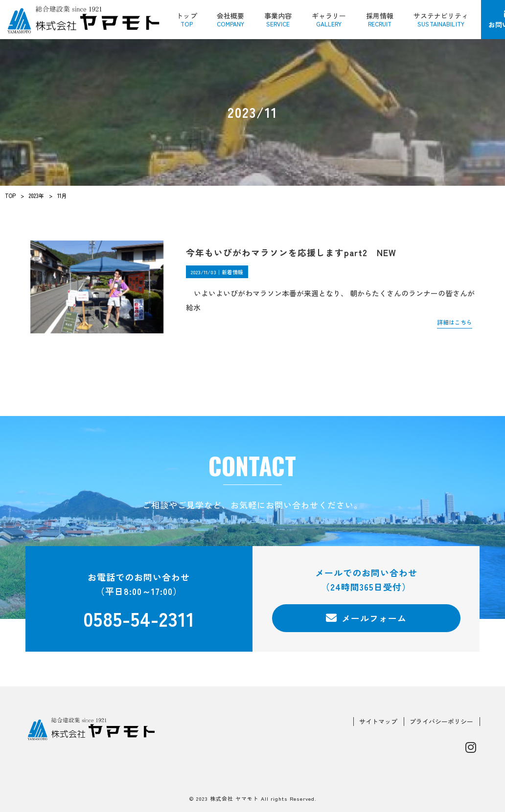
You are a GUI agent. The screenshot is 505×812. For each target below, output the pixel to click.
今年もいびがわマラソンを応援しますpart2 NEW (291, 252)
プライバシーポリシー (441, 722)
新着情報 (232, 272)
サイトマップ (378, 722)
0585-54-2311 (139, 618)
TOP (10, 196)
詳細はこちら (455, 322)
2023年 (36, 196)
